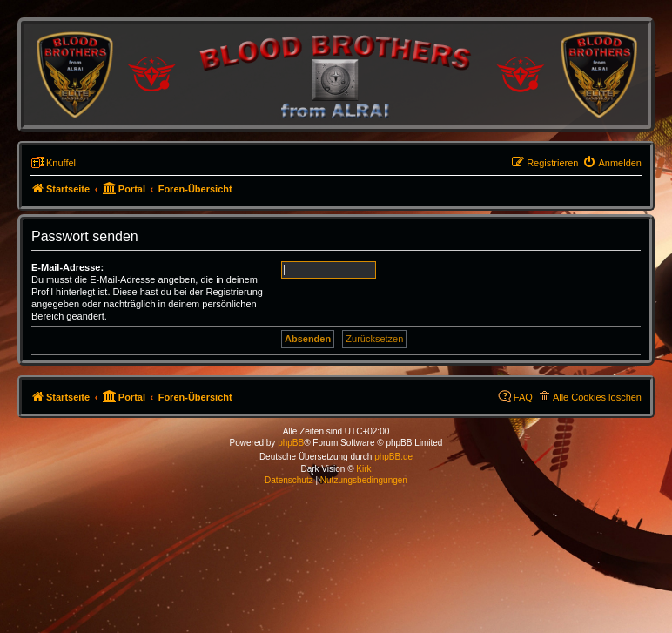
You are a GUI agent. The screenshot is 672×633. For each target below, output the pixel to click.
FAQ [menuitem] (523, 397)
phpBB (291, 443)
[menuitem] (612, 163)
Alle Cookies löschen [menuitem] (597, 397)
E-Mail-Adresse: (67, 267)
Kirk (363, 469)
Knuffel (61, 163)
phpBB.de (393, 457)
